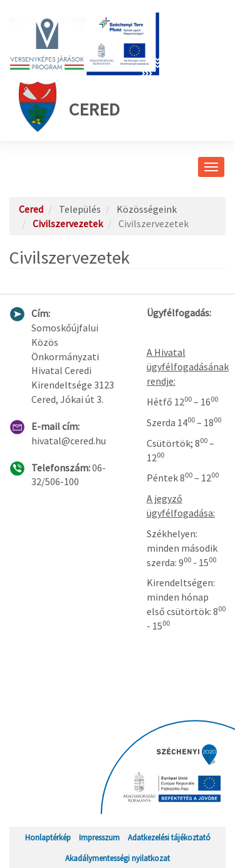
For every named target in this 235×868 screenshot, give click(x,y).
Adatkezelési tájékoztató (169, 837)
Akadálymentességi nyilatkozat (118, 858)
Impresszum (99, 837)
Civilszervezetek (68, 223)
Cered (69, 107)
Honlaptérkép (48, 837)
